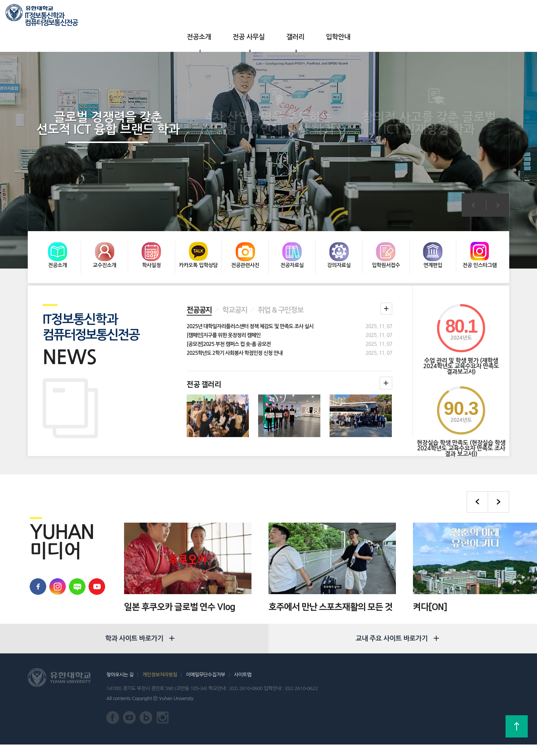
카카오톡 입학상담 (198, 229)
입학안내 (323, 15)
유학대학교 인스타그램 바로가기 (56, 551)
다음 (498, 183)
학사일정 (151, 229)
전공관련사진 (245, 229)
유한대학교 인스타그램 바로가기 (163, 729)
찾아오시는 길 (120, 686)
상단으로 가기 (517, 726)
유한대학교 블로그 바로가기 (75, 551)
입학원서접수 (386, 229)
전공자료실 (292, 229)
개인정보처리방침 (160, 686)
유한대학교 (440, 14)
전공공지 (199, 274)
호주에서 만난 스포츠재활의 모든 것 (331, 572)
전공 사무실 (234, 15)
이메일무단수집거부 (205, 686)
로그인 (496, 15)
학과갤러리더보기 (386, 347)
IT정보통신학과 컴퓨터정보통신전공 (51, 17)
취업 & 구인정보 (281, 274)
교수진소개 (104, 229)
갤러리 (281, 15)
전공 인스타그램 (480, 229)
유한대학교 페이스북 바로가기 (36, 551)
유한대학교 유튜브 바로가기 (95, 551)
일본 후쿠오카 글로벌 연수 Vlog (180, 572)
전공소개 (184, 15)
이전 (473, 183)
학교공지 (235, 274)
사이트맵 (243, 686)
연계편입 (433, 229)
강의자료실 (339, 229)
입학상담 (470, 14)
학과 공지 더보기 (386, 273)
